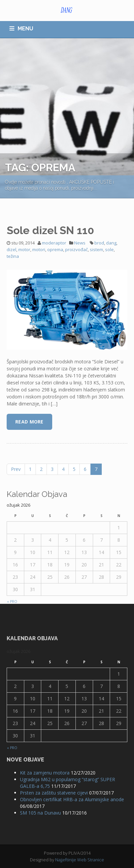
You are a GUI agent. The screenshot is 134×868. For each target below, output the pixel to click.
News (80, 243)
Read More (29, 422)
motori (39, 249)
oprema (55, 249)
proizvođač (76, 249)
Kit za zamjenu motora (45, 773)
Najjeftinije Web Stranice (80, 860)
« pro (12, 601)
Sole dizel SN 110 (50, 230)
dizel (11, 249)
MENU (25, 29)
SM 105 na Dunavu (40, 813)
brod (99, 243)
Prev (16, 469)
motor (24, 249)
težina (13, 256)
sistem (96, 249)
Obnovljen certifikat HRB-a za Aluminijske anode (72, 799)
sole (109, 249)
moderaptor (54, 243)
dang (111, 243)
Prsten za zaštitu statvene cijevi (54, 793)
